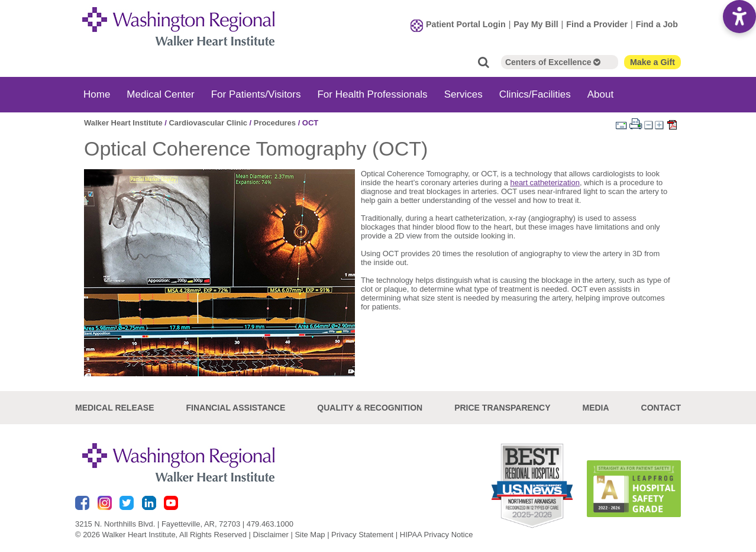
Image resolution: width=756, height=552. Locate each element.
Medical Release (115, 408)
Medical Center (160, 94)
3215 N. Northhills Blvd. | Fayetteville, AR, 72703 (158, 524)
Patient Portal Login (466, 24)
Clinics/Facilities (535, 94)
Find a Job (657, 24)
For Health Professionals (372, 94)
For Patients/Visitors (256, 94)
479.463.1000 (270, 524)
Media (595, 408)
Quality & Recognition (370, 408)
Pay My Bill (536, 24)
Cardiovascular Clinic (208, 123)
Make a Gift (652, 62)
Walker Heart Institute (123, 123)
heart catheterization (545, 183)
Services (463, 94)
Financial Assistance (236, 408)
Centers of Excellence (553, 62)
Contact (661, 408)
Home (97, 94)
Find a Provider (597, 24)
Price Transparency (502, 408)
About (600, 94)
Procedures (275, 123)
